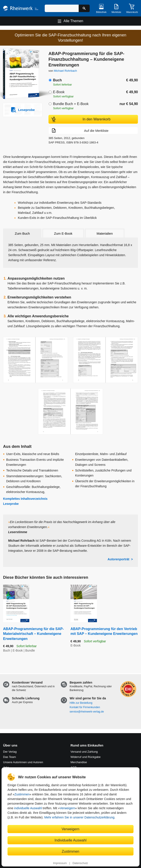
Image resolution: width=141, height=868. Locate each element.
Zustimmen (22, 794)
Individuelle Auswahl (71, 840)
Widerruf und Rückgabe (86, 757)
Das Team (9, 757)
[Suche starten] (84, 8)
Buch (57, 80)
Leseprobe (11, 504)
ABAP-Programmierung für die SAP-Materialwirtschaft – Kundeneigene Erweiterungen (33, 634)
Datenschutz (80, 863)
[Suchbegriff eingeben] (62, 8)
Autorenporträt (118, 559)
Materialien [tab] (105, 233)
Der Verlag (10, 752)
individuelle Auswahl (28, 808)
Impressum (60, 863)
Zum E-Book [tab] (63, 233)
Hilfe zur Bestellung (81, 703)
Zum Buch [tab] (22, 233)
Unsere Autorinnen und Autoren (23, 762)
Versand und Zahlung (84, 752)
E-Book (59, 92)
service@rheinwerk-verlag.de (87, 712)
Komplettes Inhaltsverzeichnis (25, 499)
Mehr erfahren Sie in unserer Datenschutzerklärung (79, 817)
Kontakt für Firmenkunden (85, 707)
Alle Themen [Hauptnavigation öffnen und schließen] (73, 21)
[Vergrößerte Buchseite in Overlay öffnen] (35, 360)
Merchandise (79, 762)
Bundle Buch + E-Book (71, 104)
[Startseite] (21, 8)
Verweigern (67, 808)
